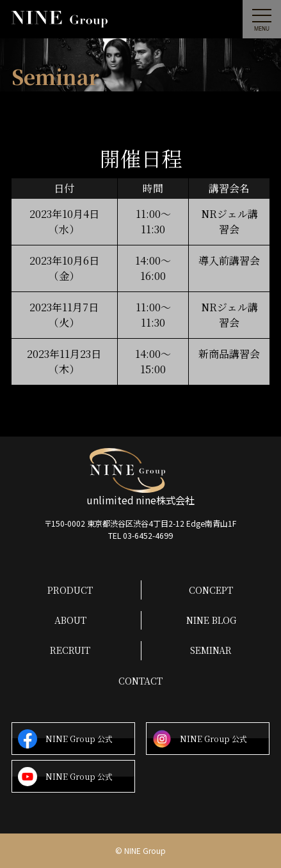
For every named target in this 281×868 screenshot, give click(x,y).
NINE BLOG (211, 620)
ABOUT (70, 620)
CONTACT (140, 681)
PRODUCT (70, 590)
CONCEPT (211, 590)
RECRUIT (70, 650)
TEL (140, 536)
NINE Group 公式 (65, 739)
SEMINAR (211, 650)
